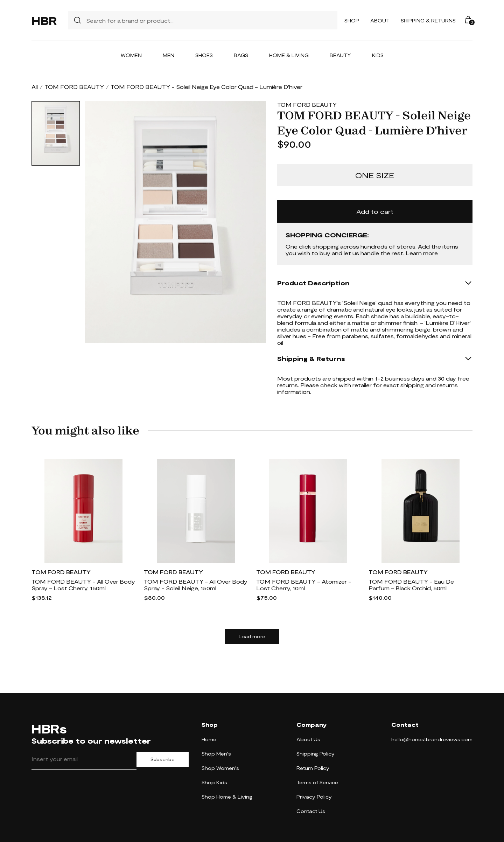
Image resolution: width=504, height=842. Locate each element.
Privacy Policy (314, 797)
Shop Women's (220, 768)
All (35, 87)
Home (209, 739)
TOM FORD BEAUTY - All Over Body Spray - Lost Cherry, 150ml (83, 585)
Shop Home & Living (227, 797)
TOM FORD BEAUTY (74, 87)
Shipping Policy (316, 754)
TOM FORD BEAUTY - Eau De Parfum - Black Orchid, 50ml (411, 585)
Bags (241, 55)
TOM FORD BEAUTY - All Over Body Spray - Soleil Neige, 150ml (196, 585)
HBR (44, 20)
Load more (252, 636)
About (380, 20)
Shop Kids (214, 782)
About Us (308, 739)
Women (131, 55)
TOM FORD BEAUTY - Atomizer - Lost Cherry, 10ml (304, 585)
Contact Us (311, 811)
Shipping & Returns (428, 20)
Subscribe (163, 759)
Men (169, 55)
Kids (378, 55)
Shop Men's (216, 754)
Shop (352, 20)
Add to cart (375, 211)
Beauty (340, 55)
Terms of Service (317, 782)
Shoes (204, 55)
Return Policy (313, 768)
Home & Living (289, 55)
